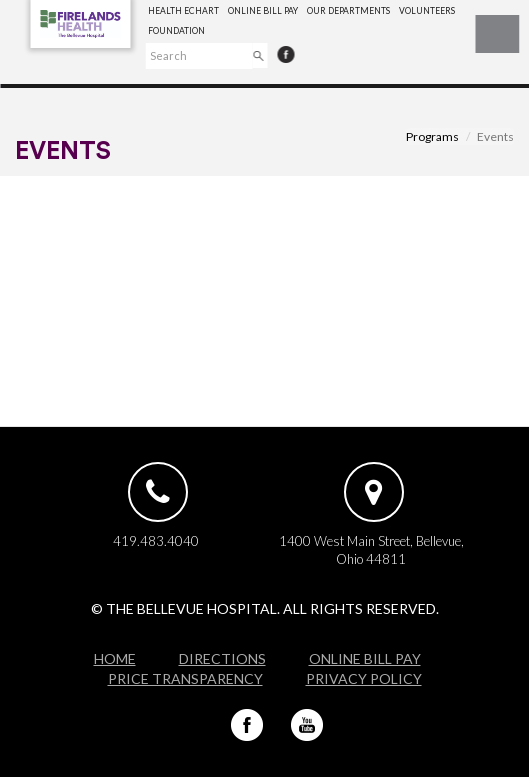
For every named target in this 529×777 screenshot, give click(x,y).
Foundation (176, 31)
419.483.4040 (156, 541)
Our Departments (348, 11)
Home (115, 658)
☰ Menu (497, 34)
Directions (222, 658)
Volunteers (427, 11)
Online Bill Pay (263, 11)
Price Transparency (185, 678)
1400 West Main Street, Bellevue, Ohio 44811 (371, 550)
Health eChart (183, 11)
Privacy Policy (364, 678)
